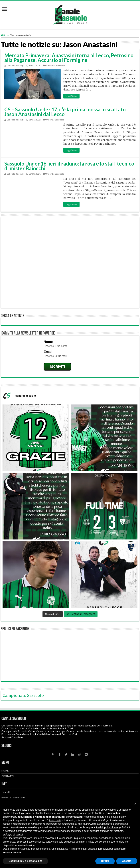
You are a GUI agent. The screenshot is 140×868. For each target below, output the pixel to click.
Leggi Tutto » (71, 96)
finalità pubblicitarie (107, 827)
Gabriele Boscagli (15, 66)
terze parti (55, 820)
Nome (48, 342)
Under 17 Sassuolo (55, 120)
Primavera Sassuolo (55, 66)
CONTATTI (8, 776)
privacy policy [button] (108, 810)
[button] (135, 804)
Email (48, 352)
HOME (5, 771)
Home (5, 35)
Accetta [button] (127, 861)
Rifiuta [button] (105, 861)
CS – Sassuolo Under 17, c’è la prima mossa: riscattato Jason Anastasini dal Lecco (65, 112)
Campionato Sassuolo (23, 695)
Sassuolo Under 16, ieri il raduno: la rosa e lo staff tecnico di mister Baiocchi (69, 166)
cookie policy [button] (118, 817)
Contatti (6, 792)
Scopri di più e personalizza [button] (25, 861)
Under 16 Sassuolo (55, 174)
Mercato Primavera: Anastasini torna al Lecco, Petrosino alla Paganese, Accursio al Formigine (69, 58)
